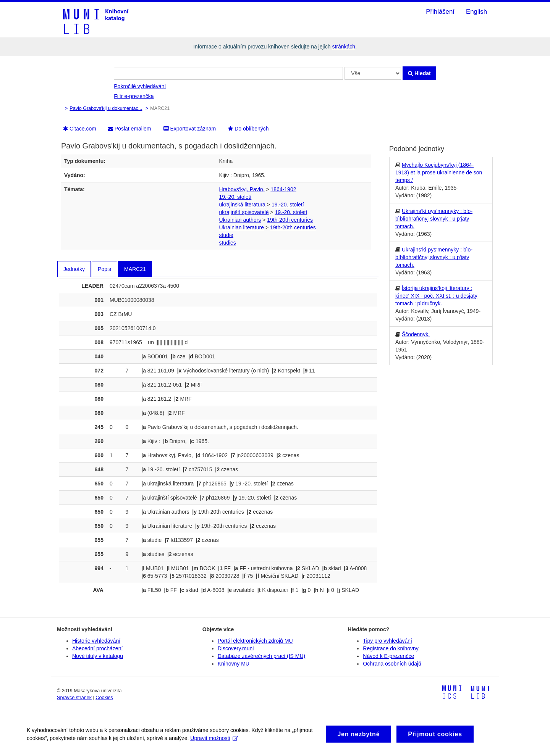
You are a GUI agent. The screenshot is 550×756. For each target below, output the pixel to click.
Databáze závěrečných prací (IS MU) (262, 656)
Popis (104, 269)
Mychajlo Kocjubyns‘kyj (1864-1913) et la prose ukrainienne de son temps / (439, 172)
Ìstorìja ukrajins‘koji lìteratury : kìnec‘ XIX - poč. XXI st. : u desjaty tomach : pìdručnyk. (436, 296)
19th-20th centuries (290, 220)
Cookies (104, 698)
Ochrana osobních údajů (392, 664)
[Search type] (373, 73)
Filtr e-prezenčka (134, 96)
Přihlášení (440, 12)
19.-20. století (235, 197)
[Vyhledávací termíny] (228, 73)
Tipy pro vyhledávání (387, 641)
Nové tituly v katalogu (98, 656)
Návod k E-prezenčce (388, 656)
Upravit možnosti (214, 743)
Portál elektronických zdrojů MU (255, 641)
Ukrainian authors (240, 220)
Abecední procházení (97, 648)
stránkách (344, 47)
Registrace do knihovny (391, 648)
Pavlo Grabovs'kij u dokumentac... (106, 108)
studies (228, 243)
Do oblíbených (248, 129)
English (476, 12)
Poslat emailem (129, 129)
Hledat (419, 73)
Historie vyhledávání (96, 641)
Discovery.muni (236, 648)
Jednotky (74, 269)
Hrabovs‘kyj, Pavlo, (242, 189)
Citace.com (80, 129)
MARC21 (135, 269)
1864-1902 (284, 189)
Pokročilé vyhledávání (140, 86)
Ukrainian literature (242, 227)
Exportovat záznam (190, 129)
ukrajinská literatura (242, 205)
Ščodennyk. (416, 334)
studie (226, 235)
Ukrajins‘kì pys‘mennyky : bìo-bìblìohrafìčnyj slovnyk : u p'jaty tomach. (434, 219)
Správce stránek (74, 698)
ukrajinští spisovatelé (244, 212)
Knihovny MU (234, 664)
